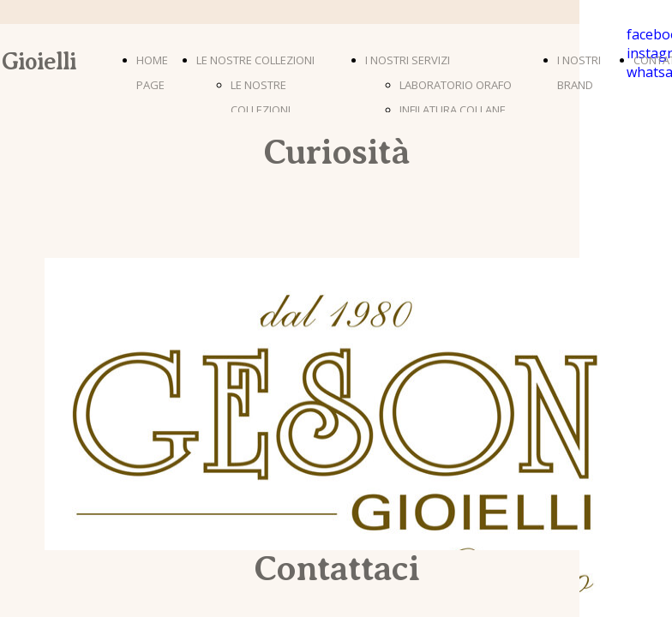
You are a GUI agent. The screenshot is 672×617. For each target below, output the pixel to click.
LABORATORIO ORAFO (456, 85)
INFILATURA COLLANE (453, 110)
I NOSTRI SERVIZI (408, 60)
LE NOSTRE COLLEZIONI (255, 60)
